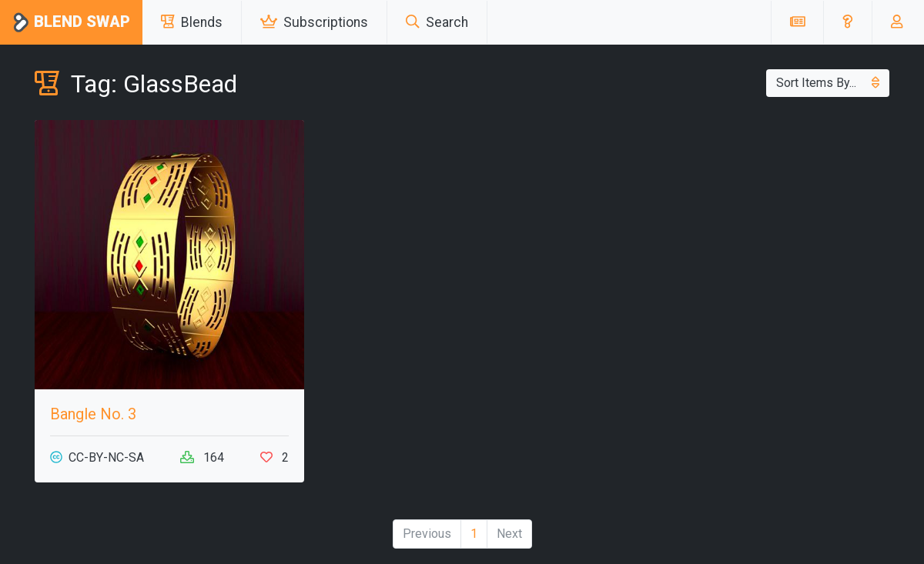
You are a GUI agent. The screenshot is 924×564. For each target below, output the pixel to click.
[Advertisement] (755, 228)
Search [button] (437, 22)
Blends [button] (192, 22)
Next (509, 534)
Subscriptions (314, 22)
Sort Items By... (828, 83)
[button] (847, 22)
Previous (427, 534)
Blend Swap (71, 23)
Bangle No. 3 (93, 414)
